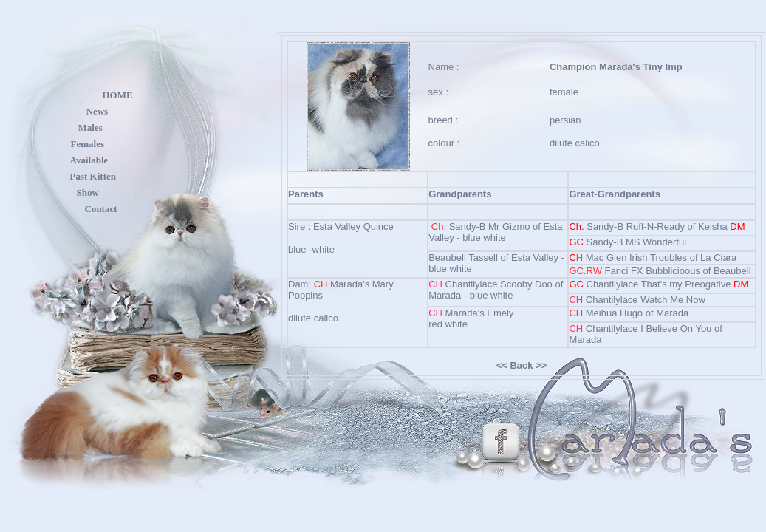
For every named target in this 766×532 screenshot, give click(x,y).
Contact (101, 209)
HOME (118, 95)
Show (88, 192)
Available (89, 160)
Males (90, 127)
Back (522, 365)
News (98, 111)
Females (88, 144)
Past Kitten (93, 176)
